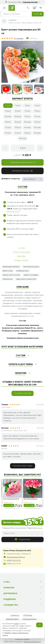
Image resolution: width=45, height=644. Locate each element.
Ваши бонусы (14, 211)
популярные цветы (32, 267)
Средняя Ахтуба (31, 2)
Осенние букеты (30, 619)
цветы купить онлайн (12, 275)
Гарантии (21, 256)
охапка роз (8, 279)
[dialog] (28, 8)
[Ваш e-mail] (22, 533)
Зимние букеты (12, 619)
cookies (17, 624)
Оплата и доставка (21, 252)
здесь (40, 528)
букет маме (8, 271)
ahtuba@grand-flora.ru (16, 557)
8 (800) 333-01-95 (14, 560)
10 (11, 503)
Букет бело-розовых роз (30, 499)
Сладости (15, 615)
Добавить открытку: (11, 179)
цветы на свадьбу (31, 275)
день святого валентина (27, 279)
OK (39, 625)
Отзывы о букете (21, 260)
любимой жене (23, 271)
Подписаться (23, 539)
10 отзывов (19, 39)
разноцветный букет (12, 267)
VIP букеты (28, 615)
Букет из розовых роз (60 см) (11, 499)
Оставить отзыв (23, 393)
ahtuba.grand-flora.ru (32, 642)
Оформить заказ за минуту (23, 162)
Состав (21, 248)
